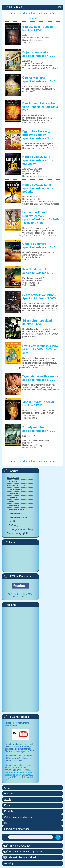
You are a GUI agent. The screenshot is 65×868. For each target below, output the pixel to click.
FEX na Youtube (19, 717)
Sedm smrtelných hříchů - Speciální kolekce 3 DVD (40, 297)
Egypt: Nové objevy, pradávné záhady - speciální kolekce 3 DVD (39, 135)
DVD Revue (12, 482)
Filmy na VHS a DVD (17, 486)
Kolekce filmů (13, 478)
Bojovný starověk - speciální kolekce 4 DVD (39, 54)
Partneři (8, 794)
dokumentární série (18, 517)
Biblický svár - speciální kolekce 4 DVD (39, 28)
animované (14, 505)
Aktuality (9, 863)
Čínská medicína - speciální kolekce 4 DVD (39, 80)
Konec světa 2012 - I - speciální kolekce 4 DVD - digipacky (40, 160)
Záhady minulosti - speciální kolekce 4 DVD (39, 429)
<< (11, 13)
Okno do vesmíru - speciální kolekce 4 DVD (39, 246)
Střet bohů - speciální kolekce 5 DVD (37, 322)
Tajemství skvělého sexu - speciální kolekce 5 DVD (40, 378)
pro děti (12, 521)
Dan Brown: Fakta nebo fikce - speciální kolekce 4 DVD (40, 107)
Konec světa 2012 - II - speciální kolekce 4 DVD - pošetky (40, 188)
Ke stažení (10, 811)
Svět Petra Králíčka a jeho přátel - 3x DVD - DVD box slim (40, 350)
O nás (7, 788)
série (11, 501)
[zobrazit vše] (32, 18)
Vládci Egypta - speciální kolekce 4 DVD (39, 404)
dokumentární (15, 513)
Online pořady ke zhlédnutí (19, 817)
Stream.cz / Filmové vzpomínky (26, 852)
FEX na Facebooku (21, 576)
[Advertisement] (20, 558)
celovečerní (14, 493)
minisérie (13, 497)
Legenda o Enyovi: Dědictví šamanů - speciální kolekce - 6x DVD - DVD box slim (41, 218)
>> (54, 13)
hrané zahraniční (17, 489)
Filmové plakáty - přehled (19, 533)
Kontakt (8, 805)
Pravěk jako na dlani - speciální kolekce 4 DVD (39, 271)
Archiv (14, 471)
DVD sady (14, 525)
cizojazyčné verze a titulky (21, 529)
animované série (17, 509)
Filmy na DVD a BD (19, 846)
